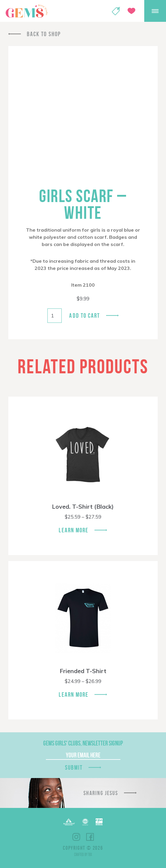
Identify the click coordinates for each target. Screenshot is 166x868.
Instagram (76, 837)
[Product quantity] (55, 316)
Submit (74, 767)
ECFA (85, 822)
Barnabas (69, 822)
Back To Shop (44, 34)
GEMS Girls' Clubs (27, 11)
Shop (116, 11)
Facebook (90, 837)
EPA (99, 822)
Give (131, 11)
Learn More (74, 530)
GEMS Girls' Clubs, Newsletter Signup (83, 743)
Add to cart (84, 315)
